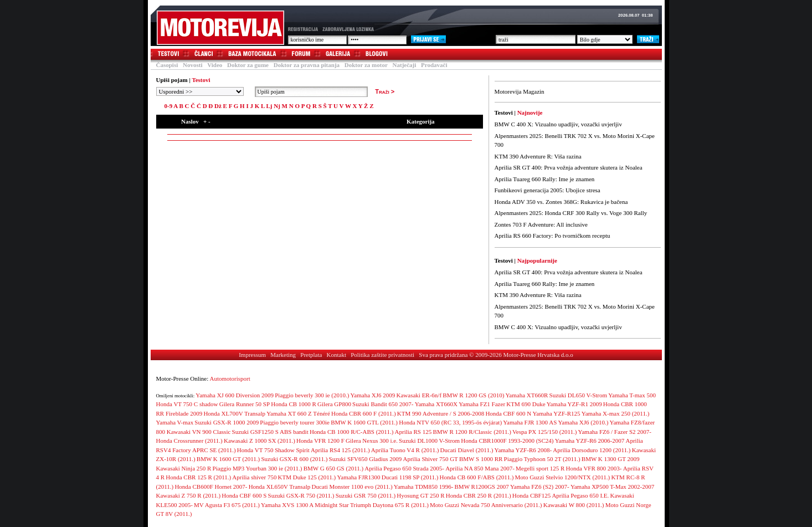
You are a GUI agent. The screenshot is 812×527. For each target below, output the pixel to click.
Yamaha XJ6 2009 (373, 395)
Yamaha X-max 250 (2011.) (616, 413)
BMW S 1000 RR (481, 459)
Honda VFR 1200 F (320, 441)
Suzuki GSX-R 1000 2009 (227, 422)
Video (215, 65)
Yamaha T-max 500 (632, 395)
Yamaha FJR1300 (359, 477)
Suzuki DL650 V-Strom (579, 395)
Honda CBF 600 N (508, 413)
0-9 (169, 106)
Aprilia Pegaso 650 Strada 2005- (404, 468)
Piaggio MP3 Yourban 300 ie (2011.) (258, 468)
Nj (277, 106)
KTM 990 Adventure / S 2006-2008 (441, 413)
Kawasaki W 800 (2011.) (574, 505)
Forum (297, 54)
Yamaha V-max (175, 422)
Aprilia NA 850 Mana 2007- (480, 468)
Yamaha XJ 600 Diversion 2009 (235, 395)
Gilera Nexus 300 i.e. (372, 441)
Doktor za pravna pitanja (307, 65)
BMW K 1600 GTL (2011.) (364, 422)
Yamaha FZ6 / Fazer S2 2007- (615, 432)
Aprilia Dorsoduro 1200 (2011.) (592, 450)
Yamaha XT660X (436, 404)
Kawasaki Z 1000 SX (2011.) (259, 441)
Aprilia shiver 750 (254, 477)
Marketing (283, 355)
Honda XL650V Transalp (280, 487)
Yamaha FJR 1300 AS (530, 422)
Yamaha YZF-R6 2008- (523, 450)
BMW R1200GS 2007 (482, 487)
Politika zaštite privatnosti (382, 355)
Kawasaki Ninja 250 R (184, 468)
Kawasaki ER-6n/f (419, 395)
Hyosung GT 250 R (420, 495)
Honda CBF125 (531, 495)
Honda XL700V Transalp (234, 413)
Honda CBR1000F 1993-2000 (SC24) (507, 441)
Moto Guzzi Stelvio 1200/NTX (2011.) (563, 477)
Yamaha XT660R (527, 395)
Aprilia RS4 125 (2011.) (340, 450)
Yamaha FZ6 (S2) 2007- (540, 487)
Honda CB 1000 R (294, 404)
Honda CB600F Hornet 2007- (211, 487)
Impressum (252, 355)
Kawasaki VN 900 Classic (199, 432)
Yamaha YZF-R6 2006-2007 (590, 441)
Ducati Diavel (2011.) (467, 450)
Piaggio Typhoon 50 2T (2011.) (542, 459)
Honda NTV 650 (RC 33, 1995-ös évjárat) (450, 422)
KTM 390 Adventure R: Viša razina (538, 156)
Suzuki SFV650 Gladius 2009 (366, 459)
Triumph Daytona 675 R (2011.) (389, 505)
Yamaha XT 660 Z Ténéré (298, 413)
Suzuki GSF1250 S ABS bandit (270, 432)
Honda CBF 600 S (244, 495)
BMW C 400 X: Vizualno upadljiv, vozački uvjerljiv (558, 124)
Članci (199, 54)
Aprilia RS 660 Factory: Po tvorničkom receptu (553, 236)
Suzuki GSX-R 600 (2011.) (294, 459)
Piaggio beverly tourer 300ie (295, 422)
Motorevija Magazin (520, 91)
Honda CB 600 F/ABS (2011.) (477, 477)
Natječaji (405, 65)
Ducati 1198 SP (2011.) (410, 477)
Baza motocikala (248, 54)
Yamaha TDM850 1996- (423, 487)
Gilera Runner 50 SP (245, 404)
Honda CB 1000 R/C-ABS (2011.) (351, 432)
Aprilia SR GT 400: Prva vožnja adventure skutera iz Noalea (569, 167)
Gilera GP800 (334, 404)
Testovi (164, 54)
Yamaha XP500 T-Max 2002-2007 (612, 487)
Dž (218, 106)
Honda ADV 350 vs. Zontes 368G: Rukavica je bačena (561, 202)
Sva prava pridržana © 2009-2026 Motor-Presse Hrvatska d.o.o (496, 355)
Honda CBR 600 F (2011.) (364, 413)
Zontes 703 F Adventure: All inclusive (541, 224)
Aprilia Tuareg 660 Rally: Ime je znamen (545, 179)
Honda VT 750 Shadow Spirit (273, 450)
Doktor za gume (248, 65)
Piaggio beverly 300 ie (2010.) (312, 395)
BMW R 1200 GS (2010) (473, 395)
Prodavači (434, 65)
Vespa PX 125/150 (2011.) (544, 432)
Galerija (333, 54)
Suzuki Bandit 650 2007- (383, 404)
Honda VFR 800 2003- (594, 468)
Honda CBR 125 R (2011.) (198, 477)
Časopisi (167, 65)
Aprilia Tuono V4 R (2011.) (405, 450)
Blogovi (372, 54)
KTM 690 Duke (526, 404)
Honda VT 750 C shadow (187, 404)
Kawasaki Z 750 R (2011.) (189, 495)
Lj (269, 106)
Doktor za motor (366, 65)
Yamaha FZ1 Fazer (482, 404)
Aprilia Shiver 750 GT (431, 459)
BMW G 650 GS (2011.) (333, 468)
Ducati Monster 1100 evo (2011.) (352, 487)
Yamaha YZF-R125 (556, 413)
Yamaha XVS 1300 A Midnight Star (305, 505)
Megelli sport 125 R (540, 468)
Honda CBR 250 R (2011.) (479, 495)
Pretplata (311, 355)
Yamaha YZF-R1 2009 (574, 404)
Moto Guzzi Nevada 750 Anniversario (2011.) (486, 505)
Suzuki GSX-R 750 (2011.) (301, 495)
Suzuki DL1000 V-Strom (429, 441)
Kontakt (336, 355)
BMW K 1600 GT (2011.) (228, 459)
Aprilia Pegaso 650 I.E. (580, 495)
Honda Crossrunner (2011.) (189, 441)
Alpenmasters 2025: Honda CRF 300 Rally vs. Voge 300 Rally (571, 213)
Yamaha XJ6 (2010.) (583, 422)
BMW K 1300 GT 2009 (611, 459)
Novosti (192, 65)
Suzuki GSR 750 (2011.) (366, 495)
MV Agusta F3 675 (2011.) (227, 505)
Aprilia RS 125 (413, 432)
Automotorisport (230, 378)
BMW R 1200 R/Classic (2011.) (472, 432)
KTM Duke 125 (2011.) (307, 477)
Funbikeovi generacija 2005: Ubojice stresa (548, 190)
